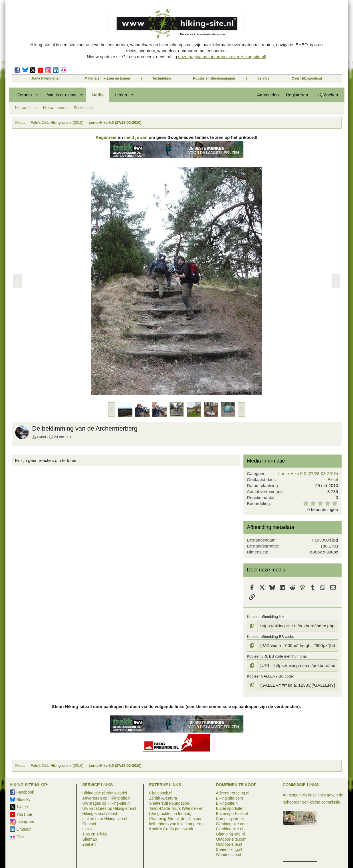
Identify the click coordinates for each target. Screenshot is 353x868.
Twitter (33, 70)
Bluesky (25, 70)
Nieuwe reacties (56, 108)
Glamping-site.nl (230, 833)
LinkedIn (56, 70)
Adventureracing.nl (233, 792)
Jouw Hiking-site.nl (47, 78)
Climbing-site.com (232, 823)
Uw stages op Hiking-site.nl (107, 802)
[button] (37, 95)
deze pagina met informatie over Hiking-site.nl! (222, 57)
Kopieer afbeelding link (265, 618)
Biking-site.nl (227, 802)
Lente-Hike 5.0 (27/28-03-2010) (307, 475)
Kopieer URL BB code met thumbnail (277, 656)
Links (87, 828)
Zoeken (89, 843)
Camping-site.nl (230, 818)
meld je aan (136, 139)
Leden (121, 95)
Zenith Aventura (163, 797)
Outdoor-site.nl (229, 843)
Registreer (106, 139)
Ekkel (43, 438)
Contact (89, 823)
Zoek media (84, 108)
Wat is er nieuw (62, 95)
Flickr (63, 70)
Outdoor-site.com (231, 838)
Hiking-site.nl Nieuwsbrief (105, 792)
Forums (25, 95)
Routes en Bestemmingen (214, 78)
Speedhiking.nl (229, 849)
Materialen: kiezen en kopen (107, 78)
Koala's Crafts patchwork (171, 828)
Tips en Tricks (95, 833)
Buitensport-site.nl (232, 813)
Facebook (17, 70)
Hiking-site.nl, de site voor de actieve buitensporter (177, 23)
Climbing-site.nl (230, 828)
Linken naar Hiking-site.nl (105, 818)
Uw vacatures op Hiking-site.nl (109, 808)
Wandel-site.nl (229, 854)
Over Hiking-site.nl (307, 78)
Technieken (161, 78)
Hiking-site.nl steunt (100, 813)
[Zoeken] (328, 95)
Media (98, 95)
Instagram (48, 70)
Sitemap (90, 838)
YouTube (24, 814)
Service (264, 78)
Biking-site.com (230, 797)
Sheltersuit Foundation (169, 802)
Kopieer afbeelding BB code (269, 637)
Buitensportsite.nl (231, 808)
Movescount (40, 70)
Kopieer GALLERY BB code (269, 675)
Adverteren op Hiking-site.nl (107, 797)
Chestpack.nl (161, 792)
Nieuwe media (27, 108)
